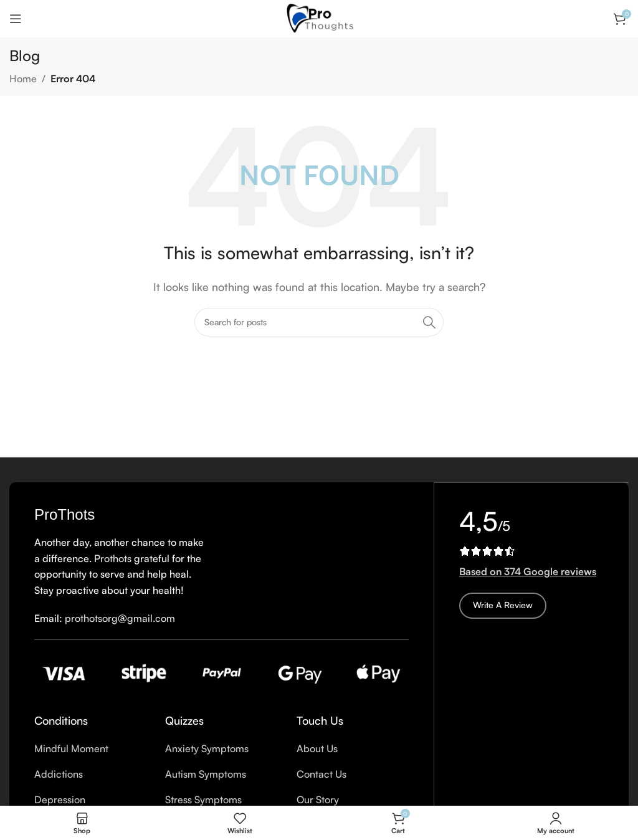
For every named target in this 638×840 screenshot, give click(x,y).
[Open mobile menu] (16, 19)
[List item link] (90, 749)
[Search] (319, 322)
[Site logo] (319, 17)
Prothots (113, 558)
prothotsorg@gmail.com (120, 618)
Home (23, 79)
